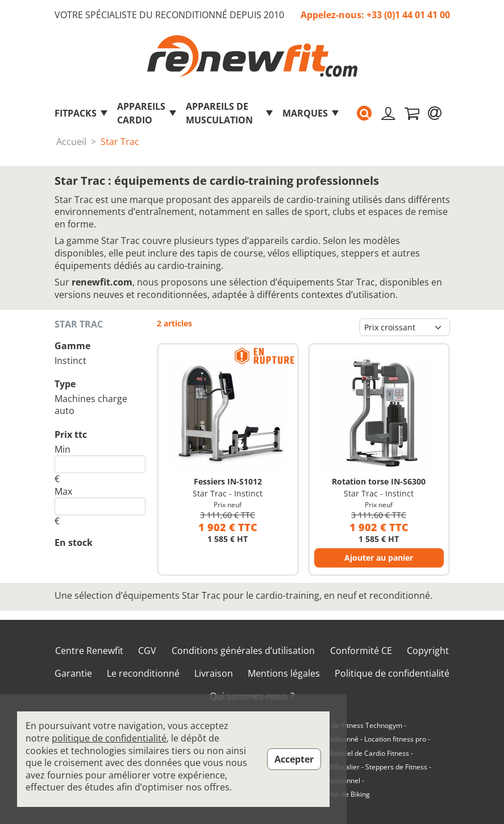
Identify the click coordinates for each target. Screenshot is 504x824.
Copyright (428, 651)
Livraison (214, 674)
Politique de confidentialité (392, 674)
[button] (364, 113)
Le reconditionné (143, 674)
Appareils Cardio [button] (147, 113)
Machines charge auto (91, 405)
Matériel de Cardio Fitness (368, 753)
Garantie (73, 674)
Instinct (70, 361)
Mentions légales (284, 674)
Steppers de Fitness (396, 767)
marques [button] (311, 113)
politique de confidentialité (109, 738)
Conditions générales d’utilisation (243, 651)
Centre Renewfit (89, 651)
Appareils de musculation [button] (230, 113)
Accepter (294, 759)
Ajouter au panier (379, 558)
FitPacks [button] (82, 113)
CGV (147, 651)
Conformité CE (361, 651)
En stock (74, 543)
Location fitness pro (395, 739)
